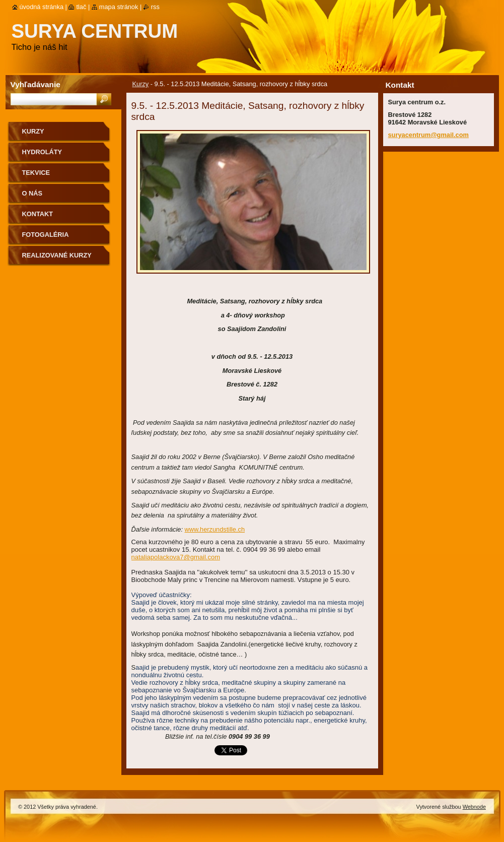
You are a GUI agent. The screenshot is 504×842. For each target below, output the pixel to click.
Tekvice (36, 173)
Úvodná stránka (42, 7)
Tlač (81, 7)
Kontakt (38, 214)
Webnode (474, 807)
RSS (155, 7)
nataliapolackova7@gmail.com (176, 557)
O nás (32, 193)
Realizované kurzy (57, 255)
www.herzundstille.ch (215, 529)
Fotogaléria (46, 235)
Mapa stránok (119, 7)
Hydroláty (42, 152)
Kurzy (141, 84)
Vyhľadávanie (35, 84)
